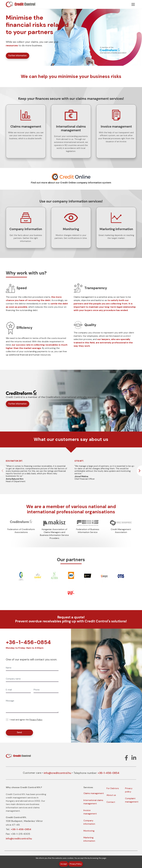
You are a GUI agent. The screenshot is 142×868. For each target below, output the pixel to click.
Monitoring (89, 831)
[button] (139, 471)
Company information (89, 822)
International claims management (93, 802)
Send (19, 732)
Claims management (94, 793)
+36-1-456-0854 (28, 642)
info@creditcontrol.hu (57, 773)
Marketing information (89, 839)
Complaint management (132, 800)
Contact (111, 802)
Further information (18, 56)
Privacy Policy (36, 720)
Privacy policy (129, 790)
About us (111, 795)
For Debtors (113, 788)
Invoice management (90, 812)
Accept (64, 864)
